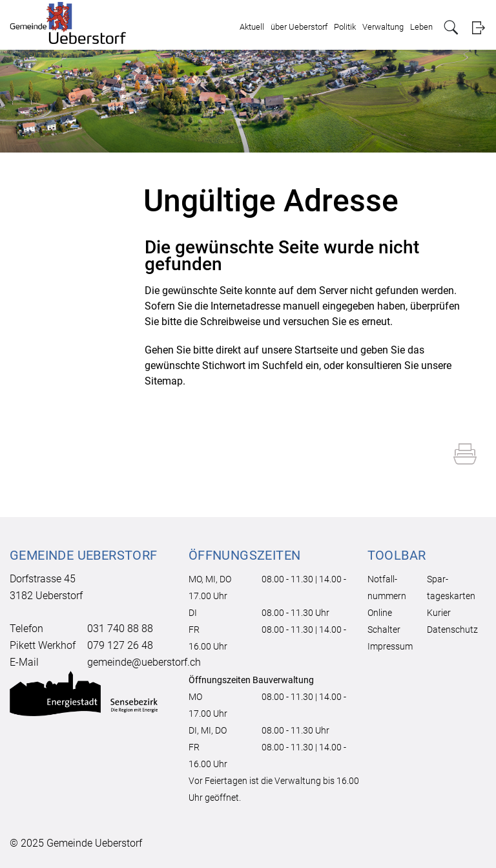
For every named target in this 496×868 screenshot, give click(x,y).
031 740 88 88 (120, 629)
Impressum (390, 646)
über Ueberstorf (299, 27)
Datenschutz (452, 630)
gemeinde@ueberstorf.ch (144, 662)
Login (478, 27)
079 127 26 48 (120, 645)
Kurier (439, 613)
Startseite (316, 350)
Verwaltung (383, 27)
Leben (421, 27)
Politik (345, 27)
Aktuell (252, 27)
